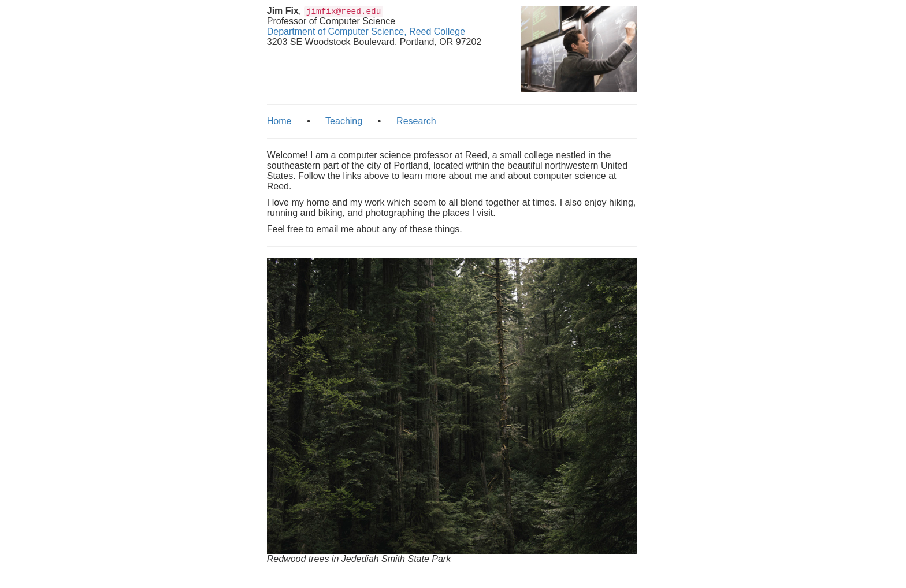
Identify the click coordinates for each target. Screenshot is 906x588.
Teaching (344, 121)
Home (279, 121)
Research (416, 121)
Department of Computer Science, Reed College (366, 31)
